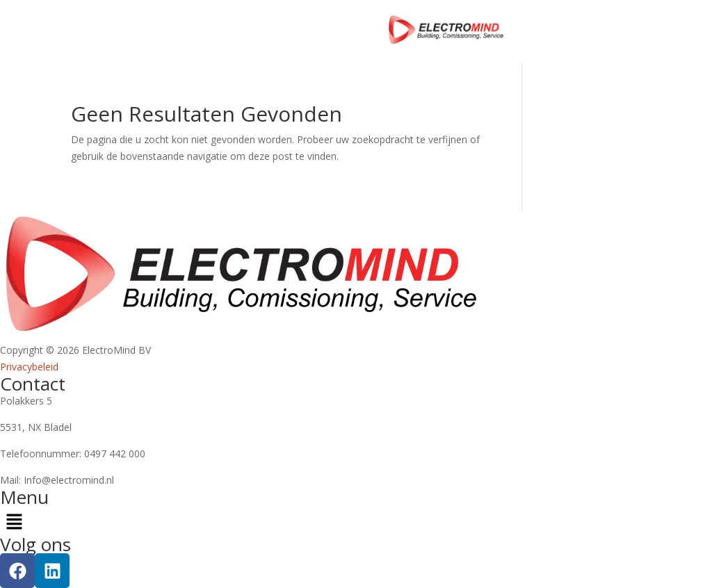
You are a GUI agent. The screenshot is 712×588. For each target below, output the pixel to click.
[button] (356, 521)
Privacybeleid (29, 367)
